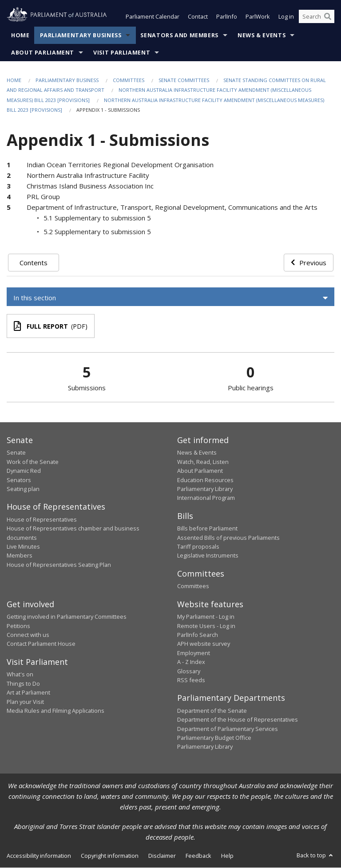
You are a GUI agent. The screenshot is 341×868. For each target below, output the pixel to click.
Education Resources (205, 480)
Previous (309, 263)
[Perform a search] (328, 17)
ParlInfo (227, 17)
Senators (19, 480)
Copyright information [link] (110, 856)
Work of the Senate (33, 462)
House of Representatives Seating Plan (59, 565)
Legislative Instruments (208, 556)
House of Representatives (42, 519)
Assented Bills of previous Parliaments (228, 538)
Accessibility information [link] (39, 856)
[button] (170, 298)
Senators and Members (179, 35)
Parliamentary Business (81, 35)
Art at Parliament (28, 693)
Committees (129, 80)
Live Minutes (23, 547)
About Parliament (43, 53)
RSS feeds (191, 680)
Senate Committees (184, 80)
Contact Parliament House (41, 644)
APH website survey (204, 644)
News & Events (262, 35)
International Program (206, 498)
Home (20, 35)
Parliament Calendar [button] (153, 17)
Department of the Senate (212, 711)
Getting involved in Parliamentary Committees (67, 617)
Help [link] (227, 856)
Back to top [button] (315, 855)
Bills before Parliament (207, 529)
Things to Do (23, 683)
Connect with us (28, 635)
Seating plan (23, 489)
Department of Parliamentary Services (228, 729)
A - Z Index (191, 662)
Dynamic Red (24, 471)
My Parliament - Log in (206, 617)
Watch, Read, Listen (203, 462)
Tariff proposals (198, 547)
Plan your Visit (25, 702)
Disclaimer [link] (162, 856)
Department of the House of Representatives (238, 720)
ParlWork (258, 17)
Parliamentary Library (205, 489)
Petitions (18, 626)
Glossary (189, 671)
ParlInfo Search (198, 635)
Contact (198, 17)
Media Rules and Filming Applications (56, 711)
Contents (34, 263)
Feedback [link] (198, 856)
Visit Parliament (122, 53)
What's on (20, 675)
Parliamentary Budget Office (214, 738)
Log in (286, 17)
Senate (16, 453)
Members (20, 556)
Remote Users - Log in (206, 626)
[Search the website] (317, 17)
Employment (194, 653)
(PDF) (51, 326)
